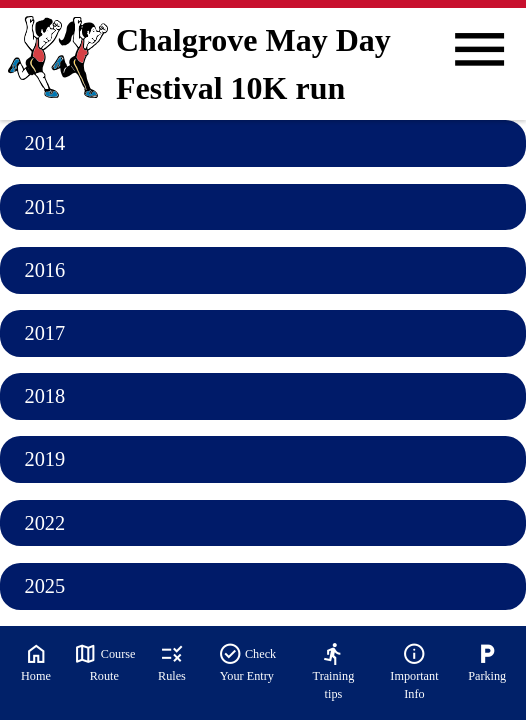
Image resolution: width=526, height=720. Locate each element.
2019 (44, 459)
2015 (44, 207)
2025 (44, 586)
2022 (44, 523)
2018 (44, 396)
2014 (44, 143)
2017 (44, 333)
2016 (44, 270)
